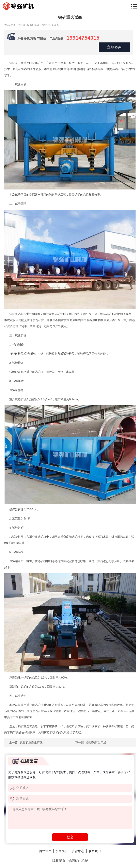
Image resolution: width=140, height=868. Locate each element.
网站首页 (44, 851)
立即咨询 (114, 47)
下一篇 (91, 742)
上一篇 (26, 742)
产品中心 (79, 851)
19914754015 (85, 37)
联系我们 (96, 851)
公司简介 (61, 851)
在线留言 (25, 761)
